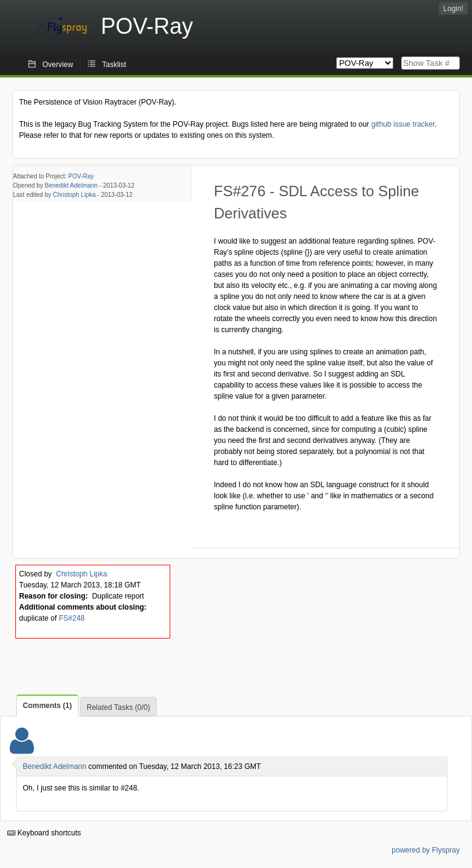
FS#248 (72, 618)
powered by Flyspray (426, 850)
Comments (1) (47, 706)
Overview (58, 65)
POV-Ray (81, 176)
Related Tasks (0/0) (118, 707)
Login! (453, 9)
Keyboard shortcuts (44, 833)
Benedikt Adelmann (71, 185)
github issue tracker (403, 124)
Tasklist (114, 65)
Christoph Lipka (74, 195)
